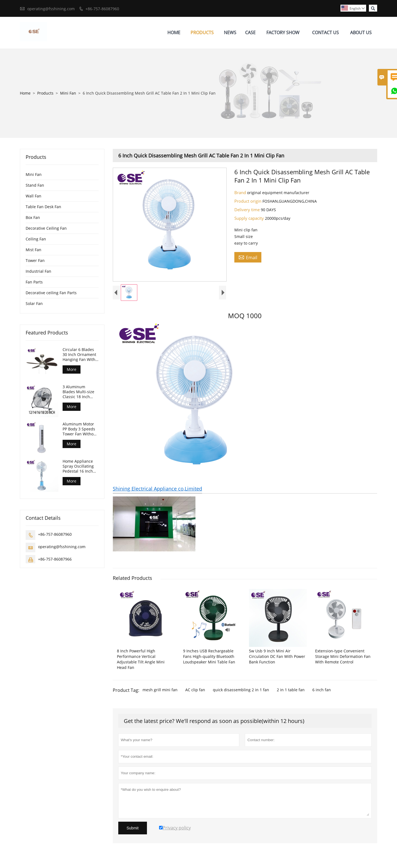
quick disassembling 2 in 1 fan (241, 690)
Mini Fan (68, 93)
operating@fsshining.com (51, 9)
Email (248, 257)
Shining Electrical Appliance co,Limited (157, 489)
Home (174, 33)
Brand (241, 192)
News (230, 33)
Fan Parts (34, 282)
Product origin (248, 201)
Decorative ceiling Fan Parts (51, 293)
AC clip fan (195, 690)
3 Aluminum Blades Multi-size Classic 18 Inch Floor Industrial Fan (81, 392)
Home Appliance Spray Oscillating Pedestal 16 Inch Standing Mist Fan (79, 466)
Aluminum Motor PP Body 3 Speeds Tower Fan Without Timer (80, 429)
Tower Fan (35, 260)
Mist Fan (33, 250)
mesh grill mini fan (160, 690)
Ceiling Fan (36, 239)
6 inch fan (322, 690)
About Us (361, 33)
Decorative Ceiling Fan (46, 228)
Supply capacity (250, 218)
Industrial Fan (38, 271)
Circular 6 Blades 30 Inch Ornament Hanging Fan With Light (79, 355)
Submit (133, 828)
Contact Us (325, 33)
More (72, 369)
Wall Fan (33, 196)
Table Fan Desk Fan (43, 207)
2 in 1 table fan (291, 690)
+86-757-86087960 (102, 9)
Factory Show (283, 33)
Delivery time (248, 210)
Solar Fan (34, 303)
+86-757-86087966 (55, 559)
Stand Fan (35, 185)
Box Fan (33, 217)
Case (250, 33)
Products (202, 33)
